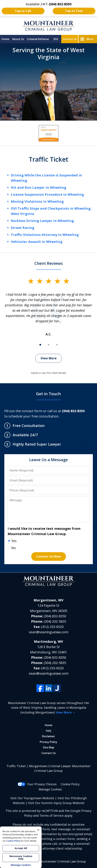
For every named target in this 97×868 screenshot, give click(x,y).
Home (5, 39)
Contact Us (70, 39)
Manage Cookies (50, 789)
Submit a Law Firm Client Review (49, 373)
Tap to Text (74, 11)
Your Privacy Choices (37, 784)
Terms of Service (51, 816)
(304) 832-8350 (55, 616)
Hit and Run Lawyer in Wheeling (39, 187)
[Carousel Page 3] (57, 345)
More (90, 39)
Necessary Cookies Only (21, 857)
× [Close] (38, 830)
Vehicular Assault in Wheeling (37, 242)
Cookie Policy (70, 784)
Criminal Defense (38, 39)
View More (49, 358)
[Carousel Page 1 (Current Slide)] (40, 345)
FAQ (49, 731)
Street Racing (23, 228)
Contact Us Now (49, 556)
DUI (56, 39)
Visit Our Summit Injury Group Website (56, 803)
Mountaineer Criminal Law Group (62, 861)
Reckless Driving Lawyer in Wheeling (42, 221)
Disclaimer (49, 736)
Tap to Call (23, 11)
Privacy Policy (49, 742)
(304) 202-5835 (55, 621)
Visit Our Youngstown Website (32, 798)
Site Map (49, 747)
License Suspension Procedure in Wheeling (47, 194)
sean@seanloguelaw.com (49, 632)
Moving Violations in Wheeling (37, 201)
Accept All (21, 848)
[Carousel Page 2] (49, 345)
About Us (18, 39)
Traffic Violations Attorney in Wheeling (45, 235)
